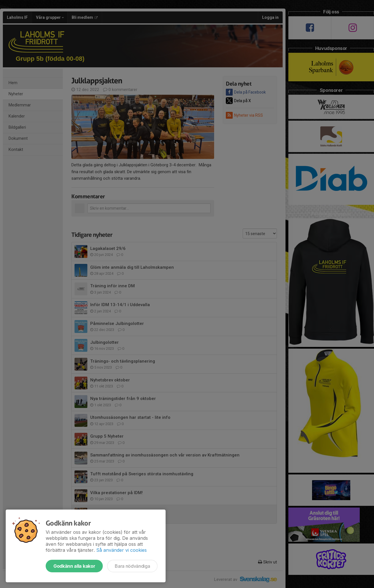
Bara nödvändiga (132, 566)
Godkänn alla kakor (74, 566)
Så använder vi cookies (121, 550)
